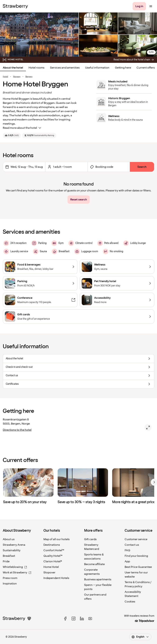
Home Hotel (51, 567)
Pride (6, 561)
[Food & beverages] (40, 267)
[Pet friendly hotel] (117, 283)
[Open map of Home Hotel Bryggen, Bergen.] (148, 427)
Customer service (136, 539)
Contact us (132, 545)
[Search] (142, 167)
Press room (10, 578)
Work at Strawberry (17, 573)
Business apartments (98, 579)
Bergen (29, 77)
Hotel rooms (37, 68)
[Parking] (40, 283)
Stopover (49, 573)
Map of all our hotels (57, 539)
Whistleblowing (15, 567)
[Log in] (139, 6)
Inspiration (10, 584)
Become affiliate (94, 564)
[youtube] (90, 619)
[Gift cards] (78, 317)
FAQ (127, 550)
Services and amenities (65, 68)
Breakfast (9, 556)
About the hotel (13, 68)
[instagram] (74, 619)
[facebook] (65, 619)
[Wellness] (117, 267)
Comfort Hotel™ (54, 550)
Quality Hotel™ (53, 556)
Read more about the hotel (22, 128)
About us (9, 539)
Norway (17, 77)
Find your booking (136, 556)
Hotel (5, 77)
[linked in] (82, 619)
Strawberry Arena (14, 545)
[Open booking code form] (109, 167)
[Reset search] (79, 200)
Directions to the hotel (17, 430)
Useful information (97, 68)
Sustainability (12, 550)
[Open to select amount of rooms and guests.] (66, 167)
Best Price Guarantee (138, 567)
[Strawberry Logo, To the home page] (15, 6)
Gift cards (90, 539)
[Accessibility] (117, 300)
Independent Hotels (56, 578)
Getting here (123, 68)
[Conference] (40, 300)
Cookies (130, 602)
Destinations (52, 545)
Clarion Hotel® (53, 561)
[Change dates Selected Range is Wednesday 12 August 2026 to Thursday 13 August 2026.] (24, 167)
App (127, 561)
